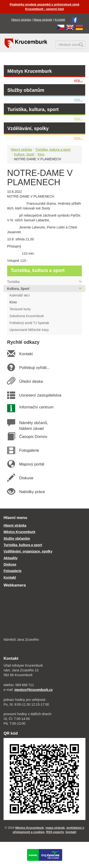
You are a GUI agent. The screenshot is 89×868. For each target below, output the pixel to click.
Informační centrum (36, 407)
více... (78, 80)
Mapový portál (32, 464)
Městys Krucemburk (30, 71)
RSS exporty (55, 832)
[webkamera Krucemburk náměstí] (44, 613)
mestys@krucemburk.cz (34, 690)
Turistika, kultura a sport (53, 150)
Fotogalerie (29, 450)
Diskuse (26, 478)
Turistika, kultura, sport (33, 109)
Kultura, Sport (24, 154)
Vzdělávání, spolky (28, 128)
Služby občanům (26, 90)
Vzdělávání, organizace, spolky (28, 551)
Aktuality (11, 558)
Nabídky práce (32, 492)
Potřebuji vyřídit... (34, 368)
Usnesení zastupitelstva (40, 395)
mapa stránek (55, 828)
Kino (41, 154)
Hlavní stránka (21, 20)
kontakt (71, 832)
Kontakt (60, 20)
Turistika (44, 282)
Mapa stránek (43, 20)
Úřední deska (31, 381)
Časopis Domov (33, 437)
